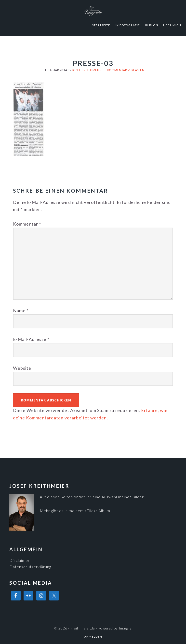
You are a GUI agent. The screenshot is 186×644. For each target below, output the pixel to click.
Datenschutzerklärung (30, 567)
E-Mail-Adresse (31, 339)
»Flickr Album (97, 511)
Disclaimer (20, 560)
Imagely (125, 628)
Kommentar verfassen (126, 70)
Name (21, 310)
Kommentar (27, 224)
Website (22, 368)
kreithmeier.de (93, 11)
